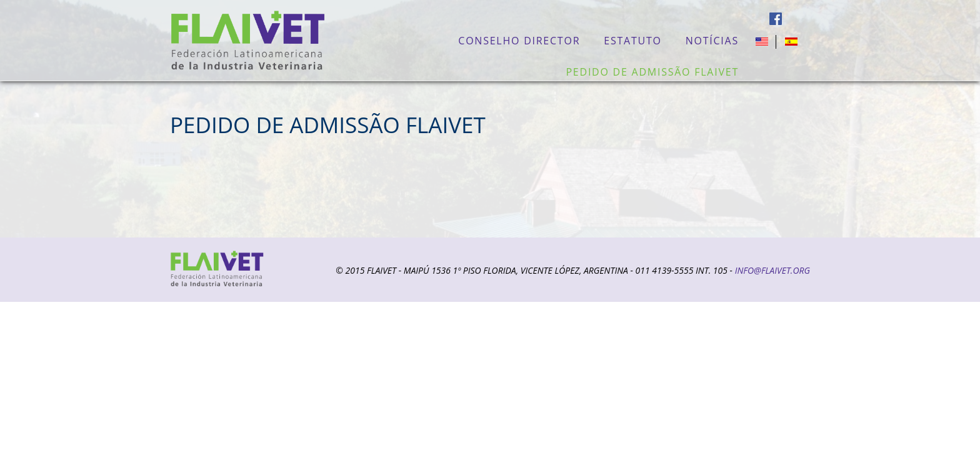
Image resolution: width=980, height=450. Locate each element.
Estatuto (632, 41)
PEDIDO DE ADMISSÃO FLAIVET (652, 72)
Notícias (712, 41)
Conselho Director (519, 41)
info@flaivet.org (772, 270)
